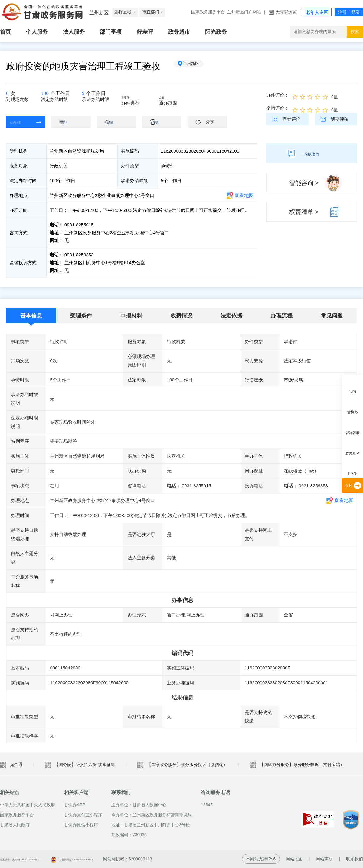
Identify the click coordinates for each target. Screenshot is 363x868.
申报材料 (131, 316)
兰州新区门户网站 (244, 12)
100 (48, 95)
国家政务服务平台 (208, 12)
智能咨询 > (304, 183)
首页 (5, 32)
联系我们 (355, 859)
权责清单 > (304, 212)
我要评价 (340, 119)
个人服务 (37, 32)
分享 (210, 122)
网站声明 (324, 859)
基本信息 (31, 316)
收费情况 (181, 316)
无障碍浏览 (286, 12)
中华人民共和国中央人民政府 (28, 805)
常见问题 (332, 316)
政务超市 (179, 32)
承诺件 (135, 97)
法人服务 (74, 32)
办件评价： (278, 95)
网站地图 (294, 859)
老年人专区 (317, 12)
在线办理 (21, 122)
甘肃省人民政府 (15, 825)
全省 (170, 97)
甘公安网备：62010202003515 (114, 859)
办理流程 (282, 316)
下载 (165, 122)
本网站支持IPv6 (261, 859)
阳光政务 (216, 32)
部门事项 (111, 32)
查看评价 (291, 119)
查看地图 (244, 195)
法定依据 (231, 316)
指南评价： (278, 108)
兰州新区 (197, 66)
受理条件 (81, 316)
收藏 (119, 122)
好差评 (145, 32)
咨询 (74, 122)
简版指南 (312, 153)
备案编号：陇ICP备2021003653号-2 (34, 859)
